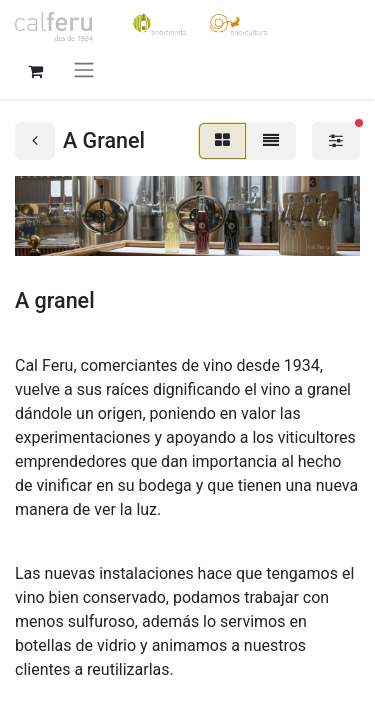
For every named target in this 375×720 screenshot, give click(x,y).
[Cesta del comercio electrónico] (35, 69)
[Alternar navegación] (84, 69)
